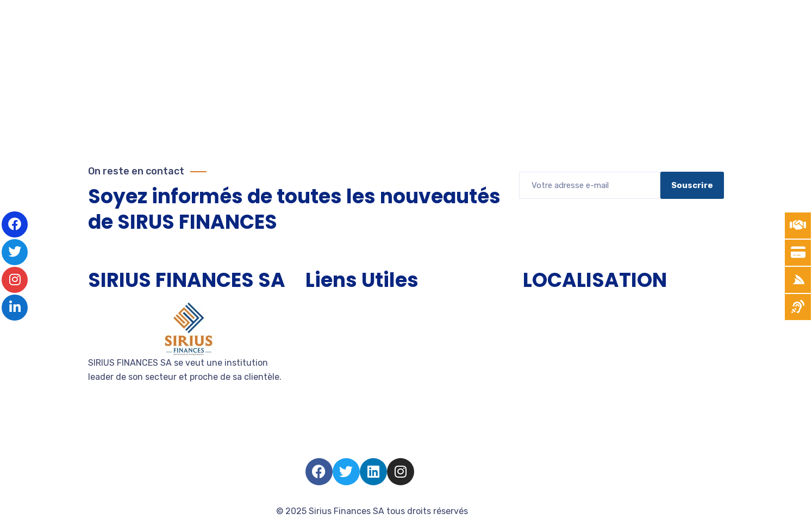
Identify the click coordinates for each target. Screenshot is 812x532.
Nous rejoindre (335, 406)
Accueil (321, 308)
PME (314, 348)
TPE (313, 328)
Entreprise (326, 367)
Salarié (319, 426)
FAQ (314, 445)
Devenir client (334, 387)
